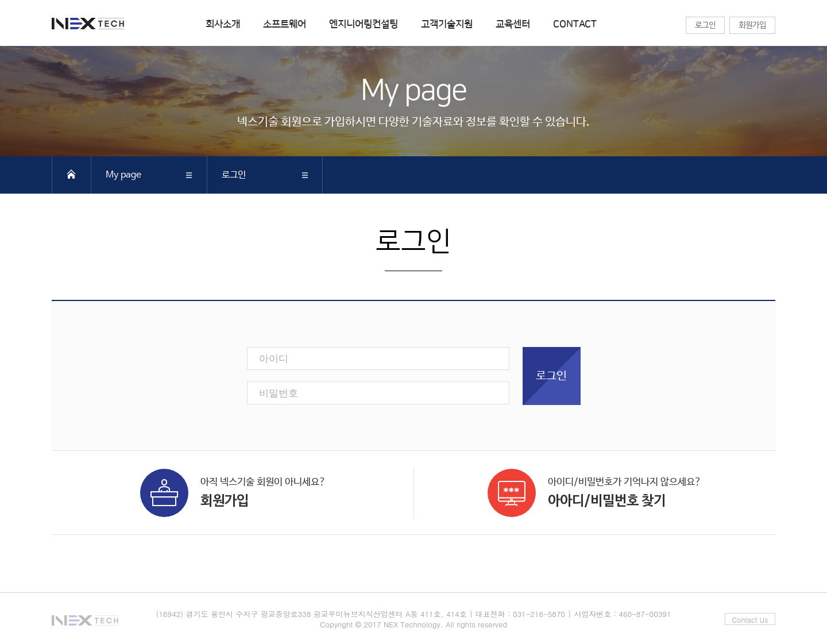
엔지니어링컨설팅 (364, 24)
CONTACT (575, 24)
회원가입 (752, 25)
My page (123, 175)
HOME (71, 174)
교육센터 (513, 24)
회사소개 (223, 24)
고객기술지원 (447, 24)
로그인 (705, 25)
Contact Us (750, 620)
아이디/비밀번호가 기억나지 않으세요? (594, 491)
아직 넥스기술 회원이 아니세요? (233, 491)
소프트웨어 (285, 24)
